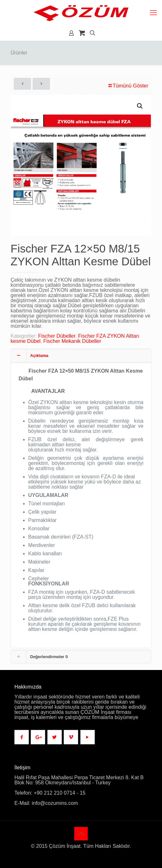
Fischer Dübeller (57, 336)
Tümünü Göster (128, 86)
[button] (140, 106)
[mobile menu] (153, 13)
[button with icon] (22, 737)
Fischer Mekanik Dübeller (72, 341)
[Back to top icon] (81, 834)
